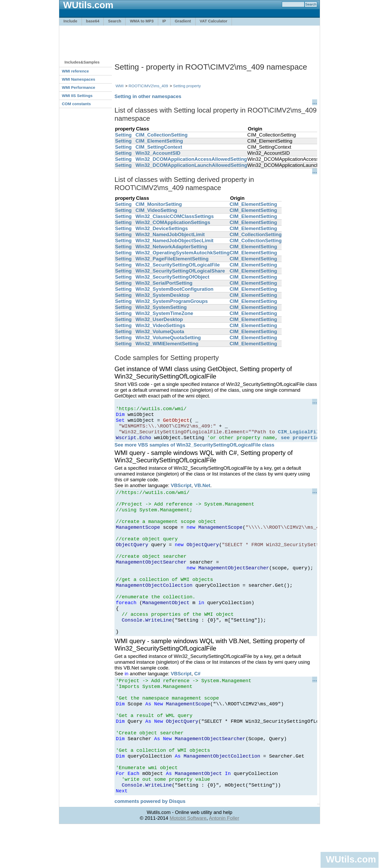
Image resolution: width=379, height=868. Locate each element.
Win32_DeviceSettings (162, 228)
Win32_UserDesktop (159, 319)
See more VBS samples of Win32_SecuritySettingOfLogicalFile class (194, 450)
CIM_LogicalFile (300, 436)
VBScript (181, 491)
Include (70, 21)
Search (114, 21)
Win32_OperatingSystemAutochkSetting (183, 253)
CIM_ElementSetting (159, 141)
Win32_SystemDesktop (163, 295)
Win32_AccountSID (158, 153)
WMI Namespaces (79, 79)
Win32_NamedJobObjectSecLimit (174, 241)
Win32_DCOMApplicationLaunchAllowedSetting (191, 165)
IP (164, 21)
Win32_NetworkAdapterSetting (171, 247)
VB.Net (202, 491)
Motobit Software (188, 859)
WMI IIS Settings (77, 96)
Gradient (183, 21)
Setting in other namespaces (148, 96)
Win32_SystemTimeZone (164, 313)
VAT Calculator (214, 21)
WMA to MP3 (142, 21)
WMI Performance (79, 87)
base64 (93, 21)
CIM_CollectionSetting (162, 135)
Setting (123, 135)
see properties (301, 443)
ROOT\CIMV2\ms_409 (148, 86)
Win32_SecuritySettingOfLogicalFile (178, 265)
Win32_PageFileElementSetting (172, 259)
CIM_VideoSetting (156, 210)
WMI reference (75, 71)
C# (197, 699)
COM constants (76, 104)
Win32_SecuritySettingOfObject (173, 277)
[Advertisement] (189, 40)
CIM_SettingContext (159, 147)
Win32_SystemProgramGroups (172, 301)
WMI (120, 86)
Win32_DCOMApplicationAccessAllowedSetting (191, 159)
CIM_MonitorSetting (159, 204)
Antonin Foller (224, 859)
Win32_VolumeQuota (160, 331)
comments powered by (150, 842)
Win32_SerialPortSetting (164, 283)
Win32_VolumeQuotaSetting (168, 338)
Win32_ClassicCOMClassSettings (175, 216)
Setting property (187, 86)
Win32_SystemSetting (161, 307)
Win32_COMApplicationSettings (173, 222)
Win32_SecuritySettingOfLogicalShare (180, 271)
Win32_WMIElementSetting (167, 344)
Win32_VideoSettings (160, 325)
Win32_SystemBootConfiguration (174, 289)
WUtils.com (351, 859)
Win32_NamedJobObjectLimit (170, 234)
